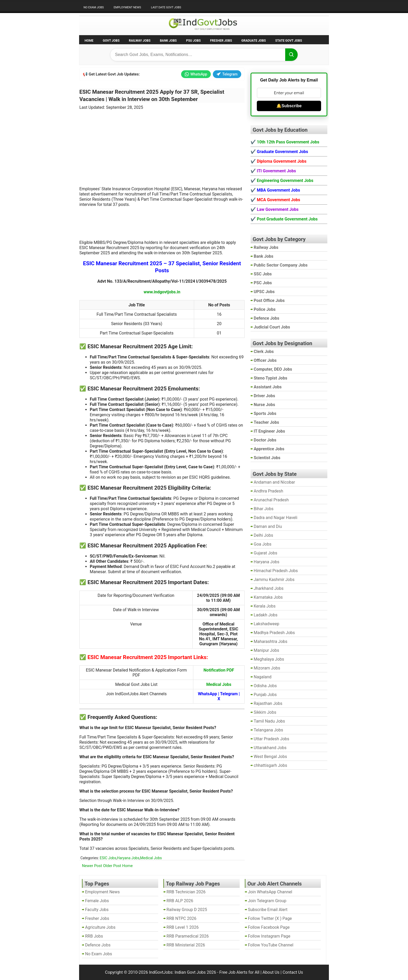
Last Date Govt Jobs (166, 7)
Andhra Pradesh (268, 491)
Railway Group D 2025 (187, 910)
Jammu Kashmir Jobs (274, 580)
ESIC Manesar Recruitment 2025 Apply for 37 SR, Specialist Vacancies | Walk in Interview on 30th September (152, 96)
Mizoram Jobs (267, 668)
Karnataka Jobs (268, 597)
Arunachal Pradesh (271, 500)
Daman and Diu (268, 526)
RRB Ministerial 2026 (186, 945)
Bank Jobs (168, 41)
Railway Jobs (140, 41)
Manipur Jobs (266, 650)
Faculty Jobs (97, 910)
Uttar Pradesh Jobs (272, 739)
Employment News (127, 7)
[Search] (291, 55)
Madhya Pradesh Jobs (274, 633)
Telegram (227, 74)
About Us (271, 972)
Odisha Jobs (265, 686)
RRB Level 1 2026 (183, 927)
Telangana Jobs (268, 730)
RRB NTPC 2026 (181, 918)
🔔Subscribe (289, 106)
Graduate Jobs (254, 41)
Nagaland (263, 677)
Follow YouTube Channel (271, 945)
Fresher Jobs (221, 41)
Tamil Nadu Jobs (269, 721)
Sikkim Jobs (265, 712)
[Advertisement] (162, 145)
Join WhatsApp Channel (270, 892)
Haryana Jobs (128, 858)
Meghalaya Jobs (269, 659)
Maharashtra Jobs (270, 641)
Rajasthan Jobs (268, 703)
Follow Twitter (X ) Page (270, 918)
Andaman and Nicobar (274, 482)
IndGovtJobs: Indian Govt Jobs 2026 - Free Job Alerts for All (204, 972)
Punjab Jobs (265, 695)
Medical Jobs (151, 858)
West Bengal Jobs (270, 757)
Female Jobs (97, 901)
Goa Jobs (263, 544)
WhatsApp (196, 74)
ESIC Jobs (108, 858)
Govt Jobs (111, 41)
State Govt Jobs (289, 41)
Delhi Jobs (263, 535)
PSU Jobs (193, 41)
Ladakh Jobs (266, 615)
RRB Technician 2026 (186, 892)
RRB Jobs (94, 936)
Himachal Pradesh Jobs (276, 571)
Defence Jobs (98, 945)
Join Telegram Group (267, 901)
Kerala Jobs (265, 606)
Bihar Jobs (264, 509)
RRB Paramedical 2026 (188, 936)
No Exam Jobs (94, 7)
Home (89, 41)
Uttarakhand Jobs (270, 748)
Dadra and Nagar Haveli (276, 518)
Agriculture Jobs (100, 927)
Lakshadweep (266, 624)
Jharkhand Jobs (269, 588)
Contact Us (293, 972)
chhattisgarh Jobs (270, 765)
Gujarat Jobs (265, 553)
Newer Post (92, 866)
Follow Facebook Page (269, 927)
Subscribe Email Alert (268, 910)
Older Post (112, 866)
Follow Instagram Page (269, 936)
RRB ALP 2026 (180, 901)
